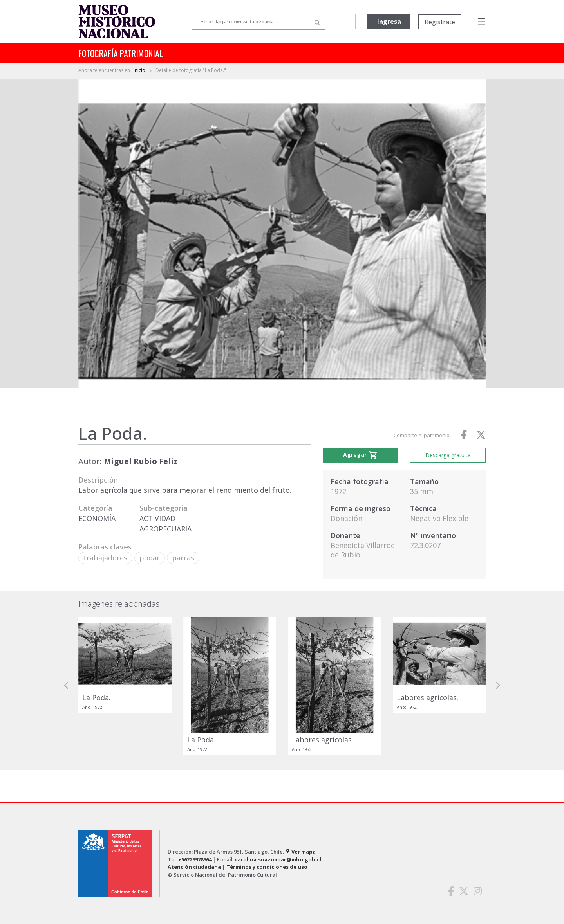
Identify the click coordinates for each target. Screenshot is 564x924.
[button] (67, 686)
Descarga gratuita (448, 455)
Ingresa (389, 22)
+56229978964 (195, 859)
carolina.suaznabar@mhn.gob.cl (278, 859)
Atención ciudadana (194, 867)
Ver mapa (300, 852)
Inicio (140, 70)
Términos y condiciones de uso (267, 867)
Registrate (440, 22)
